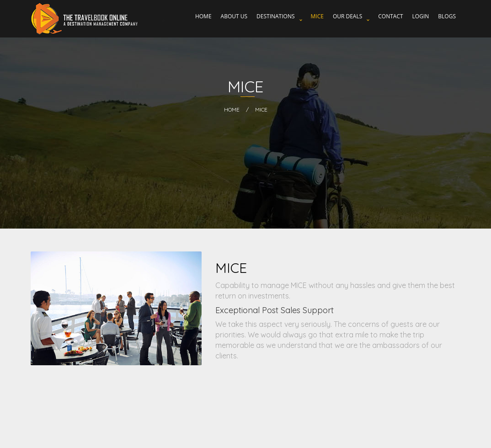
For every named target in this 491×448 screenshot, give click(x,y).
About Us (234, 16)
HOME (232, 109)
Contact (390, 16)
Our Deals (347, 16)
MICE (317, 16)
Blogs (447, 16)
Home (203, 16)
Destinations (275, 16)
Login (421, 16)
